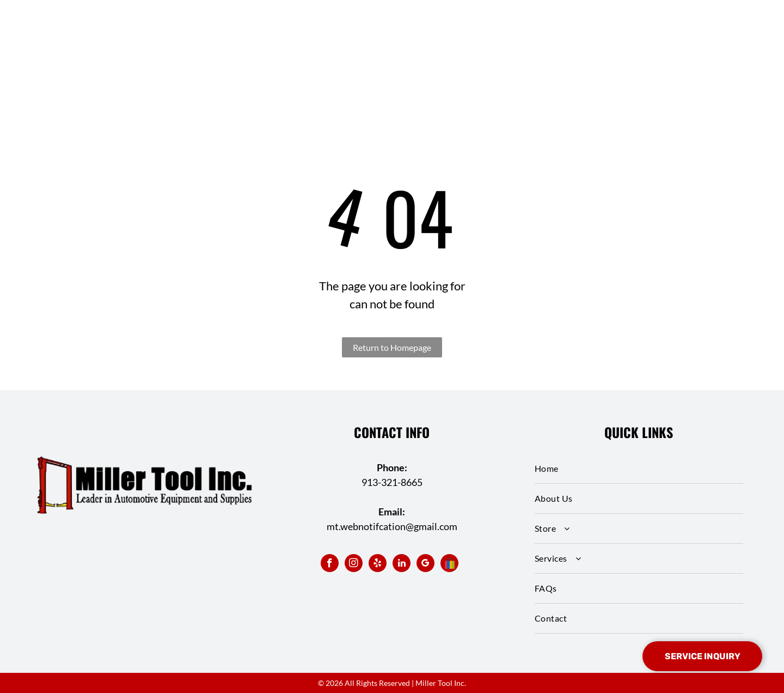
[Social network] (449, 564)
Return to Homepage (392, 347)
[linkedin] (402, 564)
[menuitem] (639, 469)
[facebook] (330, 564)
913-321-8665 (392, 482)
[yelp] (378, 564)
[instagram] (354, 564)
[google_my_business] (425, 564)
